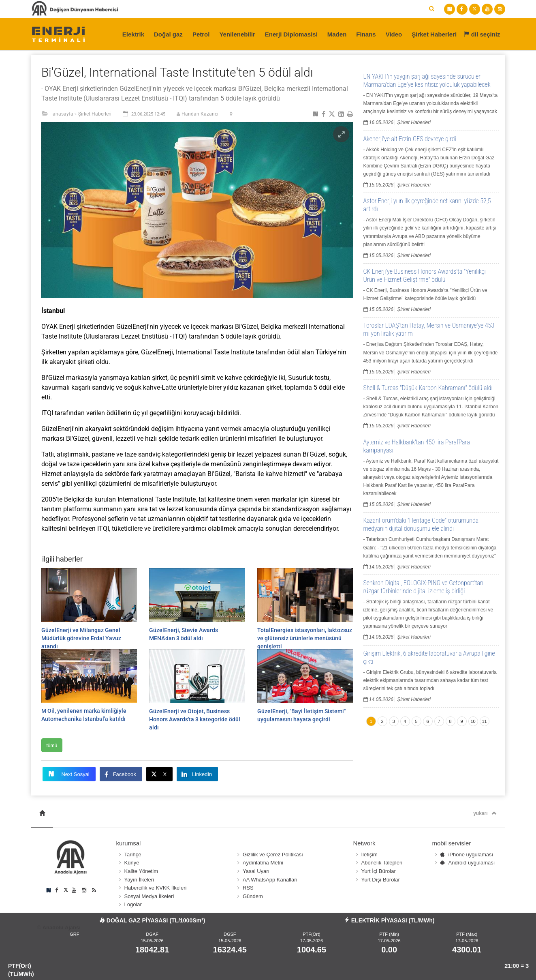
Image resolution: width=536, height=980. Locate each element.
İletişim (369, 855)
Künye (132, 863)
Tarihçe (133, 855)
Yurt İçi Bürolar (379, 871)
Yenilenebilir (237, 34)
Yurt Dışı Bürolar (381, 880)
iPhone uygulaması (467, 855)
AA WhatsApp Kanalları (270, 880)
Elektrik (133, 34)
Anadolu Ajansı (62, 927)
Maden (337, 34)
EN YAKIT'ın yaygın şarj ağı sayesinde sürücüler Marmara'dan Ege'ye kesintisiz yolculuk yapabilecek (427, 80)
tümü (52, 746)
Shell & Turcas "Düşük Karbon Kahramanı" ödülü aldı (428, 388)
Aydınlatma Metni (263, 863)
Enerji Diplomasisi (291, 34)
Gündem (253, 896)
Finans (366, 34)
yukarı (485, 813)
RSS (248, 888)
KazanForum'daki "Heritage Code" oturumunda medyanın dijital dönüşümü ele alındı (421, 524)
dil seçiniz (482, 34)
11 (484, 721)
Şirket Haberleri (434, 34)
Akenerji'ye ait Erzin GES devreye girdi (410, 139)
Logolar (133, 904)
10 (473, 721)
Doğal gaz (168, 34)
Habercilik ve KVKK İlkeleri (156, 888)
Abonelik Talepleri (382, 863)
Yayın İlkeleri (139, 880)
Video (394, 34)
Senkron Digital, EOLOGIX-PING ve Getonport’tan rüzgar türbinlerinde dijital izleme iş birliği (423, 587)
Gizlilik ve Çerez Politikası (273, 855)
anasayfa (63, 114)
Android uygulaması (468, 863)
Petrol (201, 34)
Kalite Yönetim (141, 871)
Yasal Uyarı (256, 871)
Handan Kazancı (200, 114)
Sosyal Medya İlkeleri (149, 896)
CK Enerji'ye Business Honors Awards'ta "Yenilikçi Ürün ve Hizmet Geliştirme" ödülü (425, 276)
